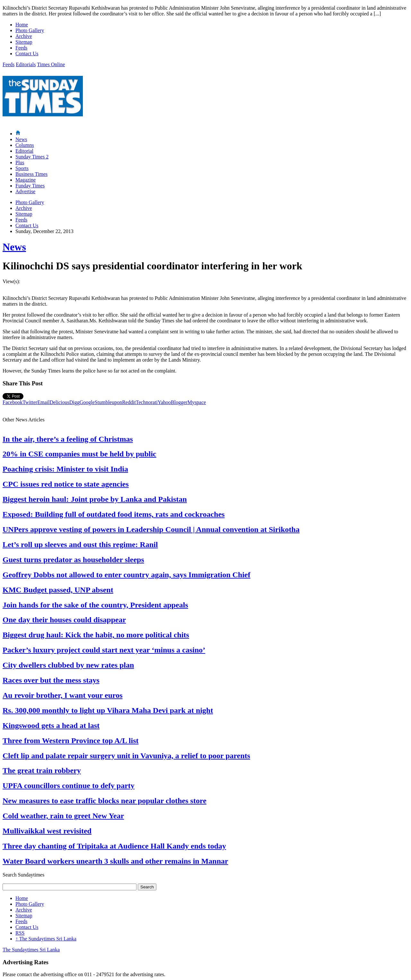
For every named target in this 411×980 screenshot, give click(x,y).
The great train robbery (42, 770)
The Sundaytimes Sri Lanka (46, 939)
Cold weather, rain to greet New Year (63, 816)
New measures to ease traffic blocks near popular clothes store (105, 801)
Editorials (26, 64)
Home (22, 25)
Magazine (26, 180)
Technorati (147, 402)
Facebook (13, 402)
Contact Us (27, 54)
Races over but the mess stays (51, 680)
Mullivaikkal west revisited (47, 831)
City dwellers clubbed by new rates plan (68, 665)
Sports (22, 168)
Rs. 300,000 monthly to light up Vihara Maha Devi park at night (108, 710)
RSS (20, 933)
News (21, 139)
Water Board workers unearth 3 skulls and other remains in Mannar (115, 861)
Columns (25, 145)
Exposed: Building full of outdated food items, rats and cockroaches (114, 514)
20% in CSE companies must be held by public (79, 454)
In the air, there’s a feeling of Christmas (68, 439)
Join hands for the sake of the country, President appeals (95, 605)
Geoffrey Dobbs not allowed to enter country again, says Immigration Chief (127, 575)
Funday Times (30, 186)
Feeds (21, 48)
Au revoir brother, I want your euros (63, 695)
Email (43, 402)
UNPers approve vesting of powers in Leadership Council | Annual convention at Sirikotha (151, 529)
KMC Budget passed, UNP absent (58, 590)
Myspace (197, 402)
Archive (24, 36)
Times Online (51, 64)
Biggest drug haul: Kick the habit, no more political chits (96, 635)
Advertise (25, 191)
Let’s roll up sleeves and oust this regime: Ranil (80, 544)
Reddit (129, 402)
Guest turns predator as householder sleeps (73, 560)
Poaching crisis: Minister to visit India (65, 469)
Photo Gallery (30, 30)
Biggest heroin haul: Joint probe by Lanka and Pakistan (95, 499)
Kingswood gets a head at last (51, 725)
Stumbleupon (108, 402)
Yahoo (164, 402)
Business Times (31, 174)
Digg (74, 402)
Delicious (59, 402)
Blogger (179, 402)
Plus (20, 162)
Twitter (30, 402)
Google (87, 402)
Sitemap (24, 42)
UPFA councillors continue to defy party (69, 786)
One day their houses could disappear (64, 620)
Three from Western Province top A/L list (71, 741)
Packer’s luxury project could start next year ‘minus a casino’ (104, 650)
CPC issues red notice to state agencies (66, 484)
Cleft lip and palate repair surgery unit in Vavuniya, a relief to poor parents (126, 756)
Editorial (24, 151)
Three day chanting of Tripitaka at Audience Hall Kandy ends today (114, 846)
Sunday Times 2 (32, 157)
